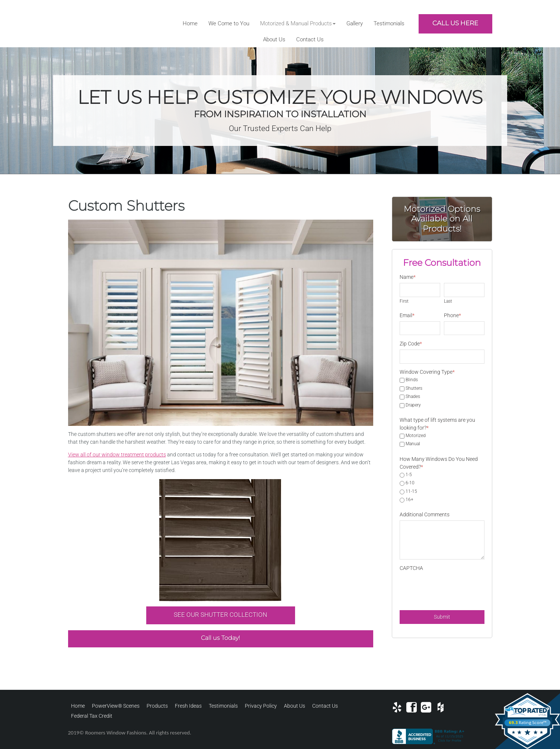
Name (408, 277)
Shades (413, 397)
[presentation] (456, 589)
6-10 (410, 483)
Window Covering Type (427, 372)
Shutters (414, 389)
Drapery (413, 405)
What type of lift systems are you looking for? (437, 424)
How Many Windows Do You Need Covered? (439, 463)
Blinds (412, 380)
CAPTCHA (411, 568)
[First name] (420, 290)
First (404, 301)
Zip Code (411, 344)
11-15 (411, 492)
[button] (298, 24)
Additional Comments (425, 514)
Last (448, 301)
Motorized (416, 436)
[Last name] (464, 290)
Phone (452, 315)
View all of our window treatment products (117, 455)
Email (407, 315)
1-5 (409, 475)
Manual (413, 444)
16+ (409, 500)
